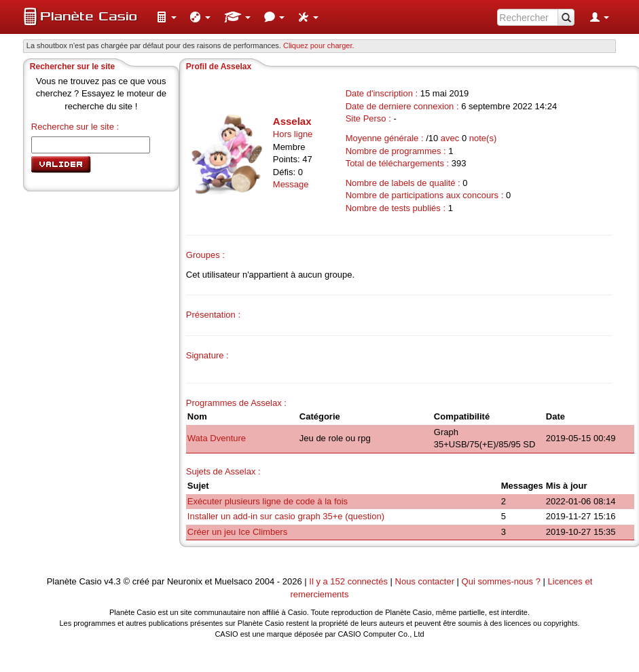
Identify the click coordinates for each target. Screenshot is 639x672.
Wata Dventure (217, 438)
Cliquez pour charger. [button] (319, 45)
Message (291, 184)
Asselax (292, 121)
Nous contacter (425, 581)
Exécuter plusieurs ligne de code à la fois (268, 501)
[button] (166, 17)
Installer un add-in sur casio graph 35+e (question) (286, 516)
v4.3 (112, 581)
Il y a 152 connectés (349, 581)
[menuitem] (166, 17)
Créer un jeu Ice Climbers (237, 532)
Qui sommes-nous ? (501, 581)
